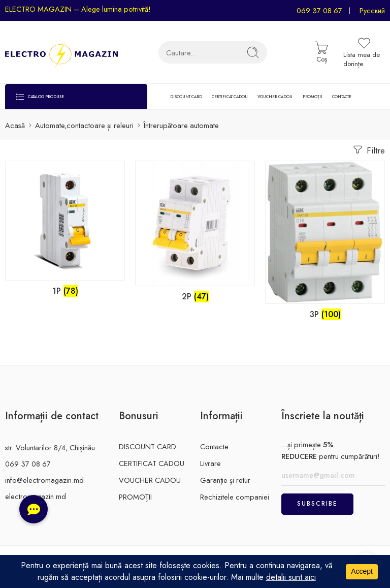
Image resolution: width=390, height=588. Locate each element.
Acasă (15, 125)
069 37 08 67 (319, 10)
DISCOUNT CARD (186, 97)
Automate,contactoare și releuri (84, 125)
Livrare (210, 463)
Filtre (368, 150)
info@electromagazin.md (44, 480)
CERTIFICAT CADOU (230, 97)
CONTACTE (342, 97)
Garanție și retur (225, 480)
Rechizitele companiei (235, 497)
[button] (34, 509)
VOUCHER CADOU (275, 97)
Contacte (214, 446)
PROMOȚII (313, 97)
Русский (372, 10)
